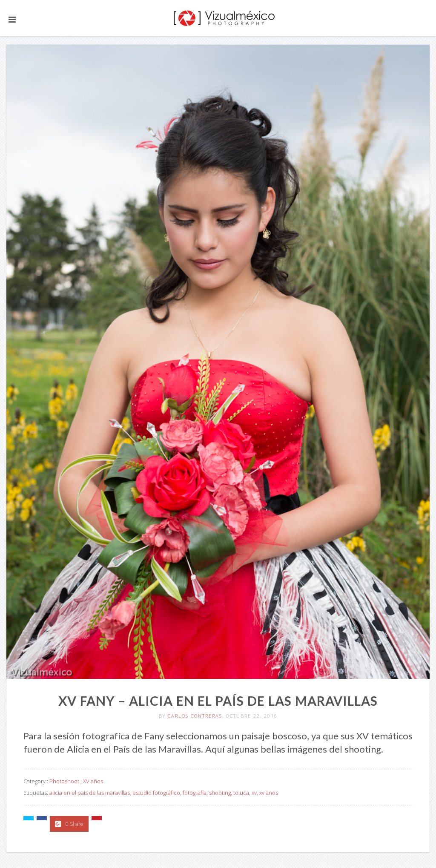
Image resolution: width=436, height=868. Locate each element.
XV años (93, 781)
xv (254, 793)
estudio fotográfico (156, 793)
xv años (269, 793)
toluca (241, 793)
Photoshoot (64, 781)
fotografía (195, 793)
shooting (220, 793)
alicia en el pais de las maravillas (90, 793)
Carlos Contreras (195, 716)
